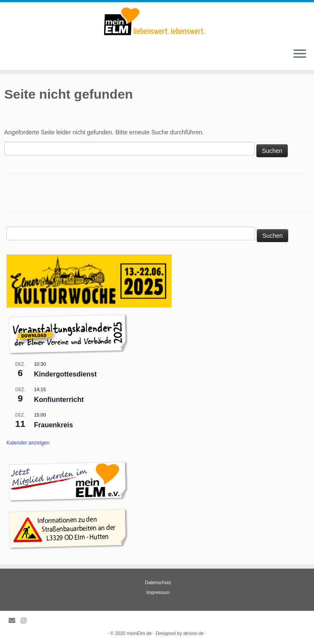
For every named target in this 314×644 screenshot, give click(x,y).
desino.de (194, 633)
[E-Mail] (15, 621)
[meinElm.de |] (157, 22)
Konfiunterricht (59, 400)
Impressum (158, 592)
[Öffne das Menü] (300, 54)
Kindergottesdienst (65, 374)
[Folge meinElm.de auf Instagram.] (26, 621)
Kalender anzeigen (28, 443)
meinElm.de (139, 633)
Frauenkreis (54, 425)
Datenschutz (158, 582)
